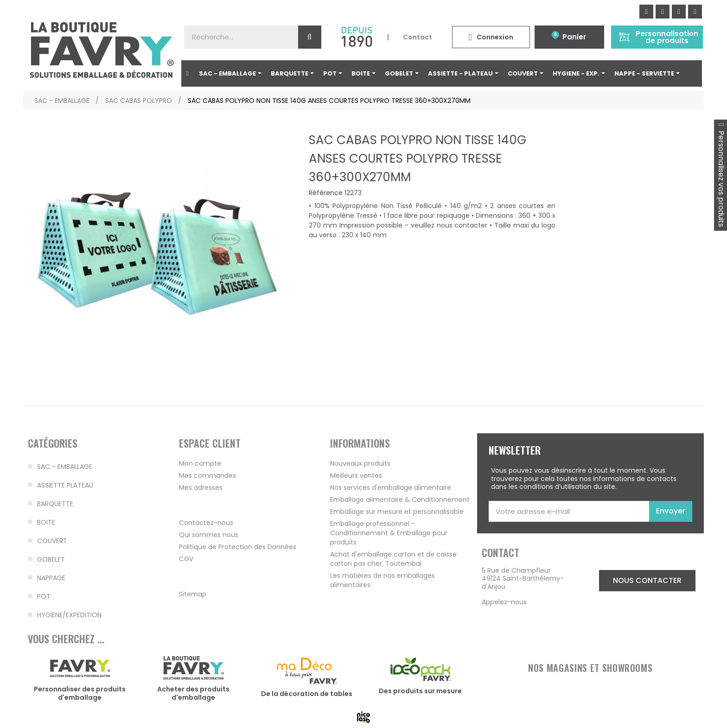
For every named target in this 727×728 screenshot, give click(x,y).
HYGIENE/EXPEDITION (69, 615)
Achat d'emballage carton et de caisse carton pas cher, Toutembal (393, 559)
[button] (647, 581)
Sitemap (193, 594)
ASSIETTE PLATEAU (65, 485)
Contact (418, 37)
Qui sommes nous (209, 535)
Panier (574, 37)
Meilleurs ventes (356, 475)
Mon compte (200, 463)
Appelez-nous (504, 602)
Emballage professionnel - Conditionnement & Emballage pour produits (389, 533)
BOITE (46, 522)
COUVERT (52, 541)
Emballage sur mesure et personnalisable (397, 512)
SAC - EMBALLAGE (65, 467)
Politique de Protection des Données (238, 547)
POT (44, 596)
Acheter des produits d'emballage (193, 693)
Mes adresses (201, 487)
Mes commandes (207, 475)
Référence (326, 193)
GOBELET (51, 559)
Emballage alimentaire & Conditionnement (400, 500)
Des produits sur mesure (420, 691)
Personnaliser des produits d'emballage (80, 693)
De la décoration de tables (307, 694)
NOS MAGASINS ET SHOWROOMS (590, 668)
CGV (186, 559)
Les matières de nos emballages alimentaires (383, 580)
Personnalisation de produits (667, 37)
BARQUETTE (55, 504)
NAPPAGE (51, 578)
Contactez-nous (206, 523)
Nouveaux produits (360, 463)
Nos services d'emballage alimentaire (391, 487)
